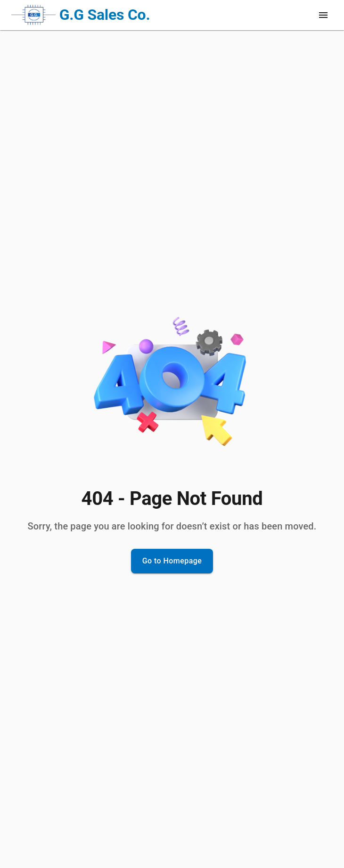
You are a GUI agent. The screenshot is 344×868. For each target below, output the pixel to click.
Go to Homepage (172, 561)
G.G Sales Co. (105, 15)
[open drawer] (323, 15)
